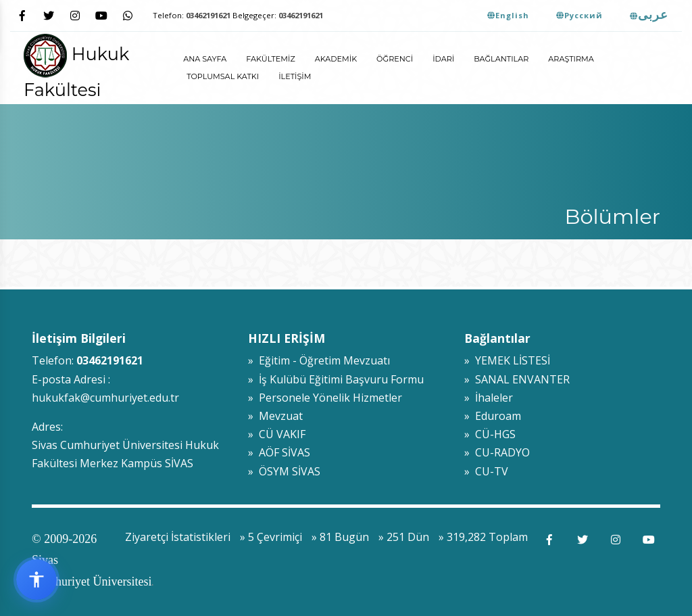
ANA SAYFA (205, 59)
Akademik (336, 59)
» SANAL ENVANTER (517, 379)
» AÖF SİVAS (279, 452)
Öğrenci (395, 59)
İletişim (295, 76)
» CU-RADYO (497, 452)
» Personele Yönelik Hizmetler (325, 398)
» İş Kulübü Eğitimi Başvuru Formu (336, 379)
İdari (443, 59)
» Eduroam (493, 416)
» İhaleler (489, 398)
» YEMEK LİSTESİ (507, 360)
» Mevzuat (275, 416)
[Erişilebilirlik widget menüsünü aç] (36, 579)
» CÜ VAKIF (277, 434)
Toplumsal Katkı (223, 76)
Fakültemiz (270, 59)
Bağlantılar (501, 59)
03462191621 (208, 15)
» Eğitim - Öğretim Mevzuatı (319, 360)
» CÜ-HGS (490, 434)
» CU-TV (486, 471)
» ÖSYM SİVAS (284, 471)
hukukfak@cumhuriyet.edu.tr (105, 398)
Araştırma (571, 59)
